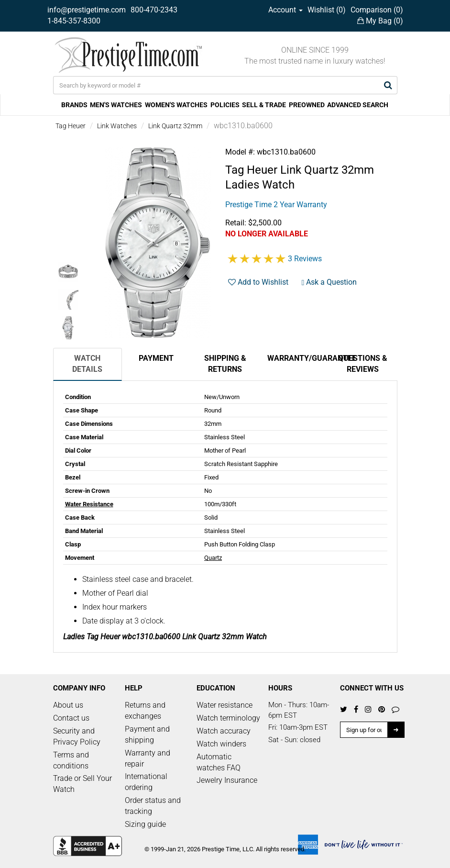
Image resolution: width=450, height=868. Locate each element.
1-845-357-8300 (74, 21)
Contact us (71, 718)
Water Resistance (89, 504)
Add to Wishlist (258, 282)
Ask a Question (329, 282)
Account (285, 10)
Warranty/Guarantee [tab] (298, 358)
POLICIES (225, 105)
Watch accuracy (224, 731)
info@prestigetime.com (87, 10)
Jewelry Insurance (227, 780)
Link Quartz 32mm (175, 126)
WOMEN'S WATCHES (176, 105)
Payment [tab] (156, 358)
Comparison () (377, 10)
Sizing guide (145, 824)
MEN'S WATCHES (116, 105)
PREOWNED (307, 105)
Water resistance (225, 705)
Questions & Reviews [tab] (363, 364)
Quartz (213, 558)
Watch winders (221, 744)
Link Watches (117, 126)
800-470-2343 (154, 10)
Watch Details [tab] (87, 364)
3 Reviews (305, 259)
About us (68, 705)
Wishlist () (327, 10)
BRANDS (74, 105)
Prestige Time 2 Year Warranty (276, 205)
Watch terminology (228, 718)
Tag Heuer (71, 126)
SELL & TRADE (264, 105)
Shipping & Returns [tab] (225, 364)
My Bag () (380, 21)
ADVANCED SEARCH (358, 105)
